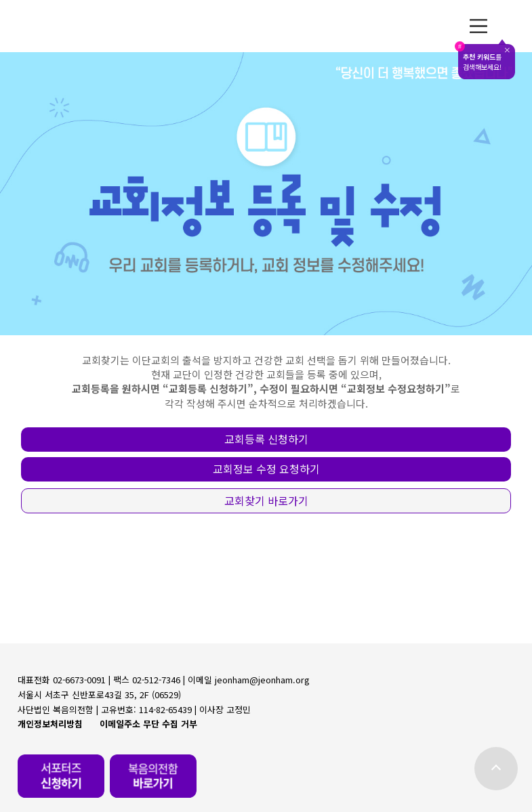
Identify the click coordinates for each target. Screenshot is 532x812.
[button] (266, 440)
